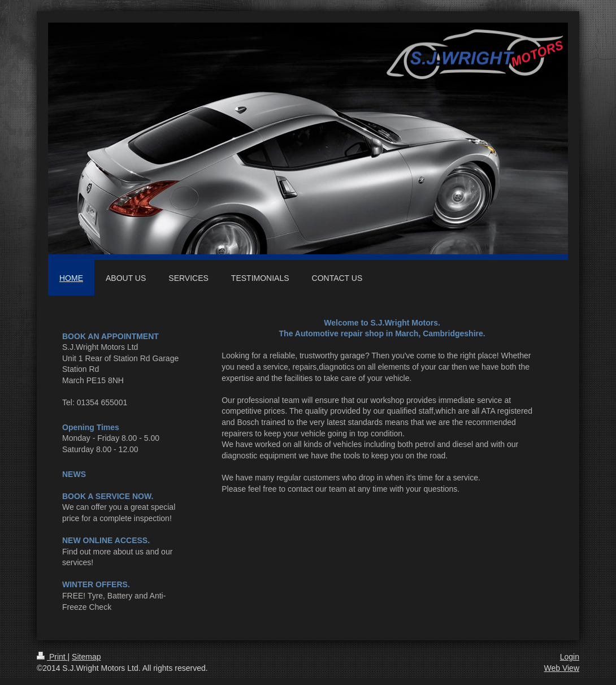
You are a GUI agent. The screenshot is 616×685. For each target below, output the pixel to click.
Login (570, 657)
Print (52, 657)
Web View (561, 668)
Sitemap (86, 657)
